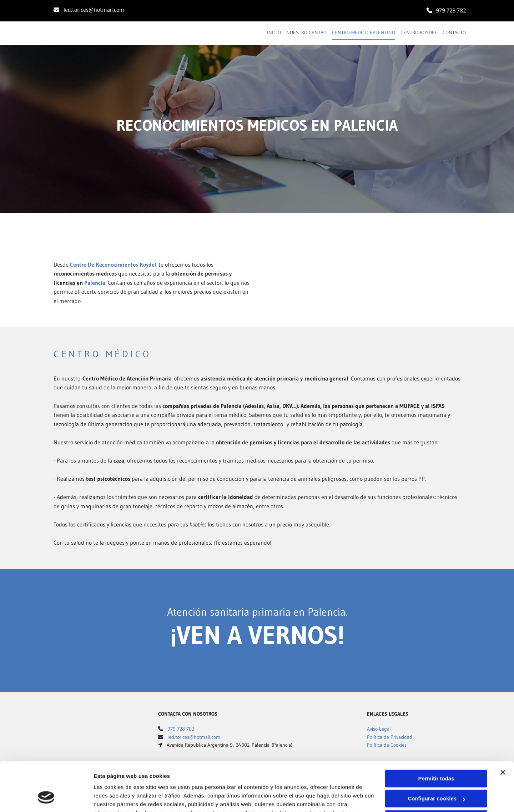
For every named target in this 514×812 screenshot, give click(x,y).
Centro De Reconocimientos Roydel (113, 264)
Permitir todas (436, 735)
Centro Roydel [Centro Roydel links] (419, 32)
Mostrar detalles (114, 798)
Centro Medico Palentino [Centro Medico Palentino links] (364, 32)
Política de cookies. (146, 778)
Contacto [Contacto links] (454, 32)
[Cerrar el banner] (503, 729)
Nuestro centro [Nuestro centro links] (306, 32)
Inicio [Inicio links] (274, 32)
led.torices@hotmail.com (94, 10)
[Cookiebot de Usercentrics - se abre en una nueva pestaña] (46, 798)
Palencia (95, 283)
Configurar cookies (436, 755)
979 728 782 (451, 10)
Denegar (436, 776)
